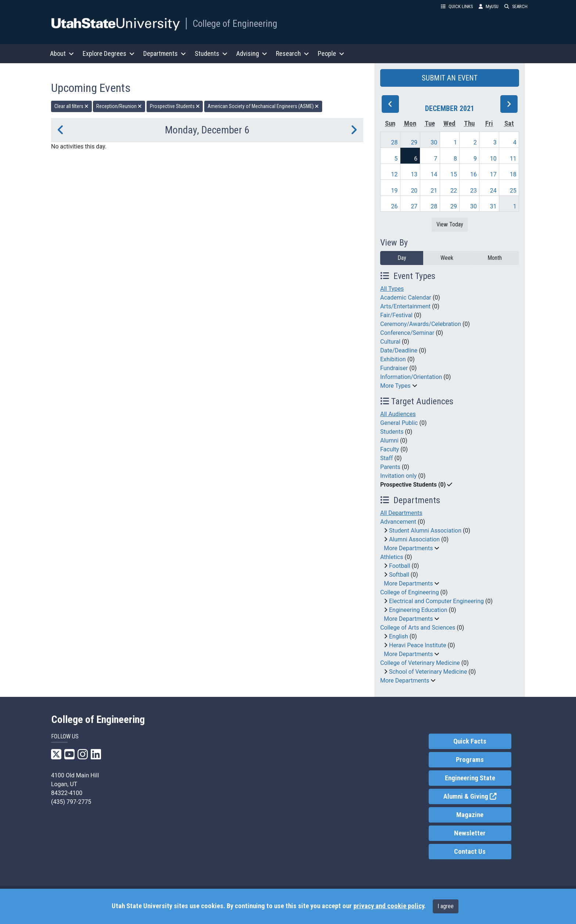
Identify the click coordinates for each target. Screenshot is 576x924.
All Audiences (398, 414)
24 (493, 191)
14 (434, 174)
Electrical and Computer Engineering (436, 601)
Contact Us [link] (470, 852)
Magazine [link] (470, 815)
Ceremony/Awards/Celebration (421, 324)
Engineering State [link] (470, 778)
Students (392, 432)
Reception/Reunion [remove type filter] (119, 106)
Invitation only (398, 476)
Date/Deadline (399, 350)
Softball (399, 575)
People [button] (331, 53)
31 (493, 206)
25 (513, 191)
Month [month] (495, 258)
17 (493, 174)
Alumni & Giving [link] (477, 796)
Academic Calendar (406, 298)
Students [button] (211, 53)
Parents (390, 467)
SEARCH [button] (516, 6)
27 (414, 206)
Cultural (390, 342)
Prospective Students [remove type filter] (175, 106)
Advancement (398, 522)
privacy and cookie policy (389, 906)
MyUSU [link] (489, 6)
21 (434, 191)
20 (414, 191)
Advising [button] (252, 53)
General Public (399, 423)
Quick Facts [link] (470, 741)
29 (414, 142)
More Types (395, 386)
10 (493, 159)
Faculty (390, 449)
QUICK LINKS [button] (457, 6)
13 (414, 174)
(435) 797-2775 (71, 802)
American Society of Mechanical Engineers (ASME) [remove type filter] (263, 106)
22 (454, 191)
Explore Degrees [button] (109, 53)
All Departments (401, 513)
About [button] (62, 53)
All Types (392, 289)
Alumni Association (414, 539)
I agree (446, 906)
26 (395, 206)
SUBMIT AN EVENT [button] (450, 78)
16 (474, 174)
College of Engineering (235, 24)
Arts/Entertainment (405, 306)
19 (395, 191)
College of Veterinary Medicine (420, 663)
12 (395, 174)
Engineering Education (418, 610)
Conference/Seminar (407, 333)
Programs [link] (470, 760)
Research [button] (292, 53)
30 (434, 142)
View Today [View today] (450, 224)
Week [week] (447, 258)
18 (513, 174)
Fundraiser (394, 368)
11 (513, 159)
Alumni (389, 440)
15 (454, 174)
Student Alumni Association (425, 531)
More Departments (408, 548)
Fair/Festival (396, 315)
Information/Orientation (411, 377)
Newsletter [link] (470, 833)
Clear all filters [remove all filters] (71, 106)
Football (400, 566)
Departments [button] (165, 53)
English (399, 636)
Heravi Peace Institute (418, 645)
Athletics (392, 557)
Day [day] (402, 258)
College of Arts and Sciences (418, 628)
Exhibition (393, 359)
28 (395, 142)
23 (474, 191)
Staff (387, 458)
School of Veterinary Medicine (428, 672)
